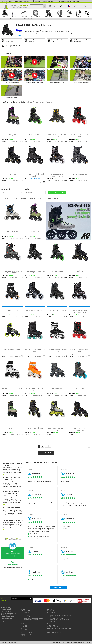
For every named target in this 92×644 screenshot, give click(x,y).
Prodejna (54, 6)
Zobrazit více (19, 35)
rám (69, 30)
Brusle (5, 19)
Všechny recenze (58, 587)
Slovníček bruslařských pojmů (13, 520)
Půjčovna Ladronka (6, 610)
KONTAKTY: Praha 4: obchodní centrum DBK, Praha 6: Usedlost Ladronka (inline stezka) (57, 1)
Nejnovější (41, 198)
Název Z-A (32, 198)
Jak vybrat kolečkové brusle (12, 508)
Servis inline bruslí (6, 611)
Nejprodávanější (53, 198)
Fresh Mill (88, 642)
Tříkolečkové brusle (14, 19)
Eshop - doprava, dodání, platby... (10, 620)
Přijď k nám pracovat (7, 618)
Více (4, 474)
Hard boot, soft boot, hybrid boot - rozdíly (12, 479)
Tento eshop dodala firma (59, 642)
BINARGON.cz (69, 642)
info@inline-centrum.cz (23, 1)
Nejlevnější (5, 198)
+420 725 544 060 (7, 1)
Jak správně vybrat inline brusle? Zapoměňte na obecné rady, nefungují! (11, 494)
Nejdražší (14, 198)
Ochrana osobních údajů (7, 617)
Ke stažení (4, 622)
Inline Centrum (16, 6)
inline (24, 30)
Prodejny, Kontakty (6, 608)
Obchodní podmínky (6, 615)
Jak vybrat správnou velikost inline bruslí (12, 464)
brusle (27, 30)
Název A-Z (23, 198)
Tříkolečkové (19, 30)
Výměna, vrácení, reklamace (8, 613)
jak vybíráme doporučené (39, 102)
